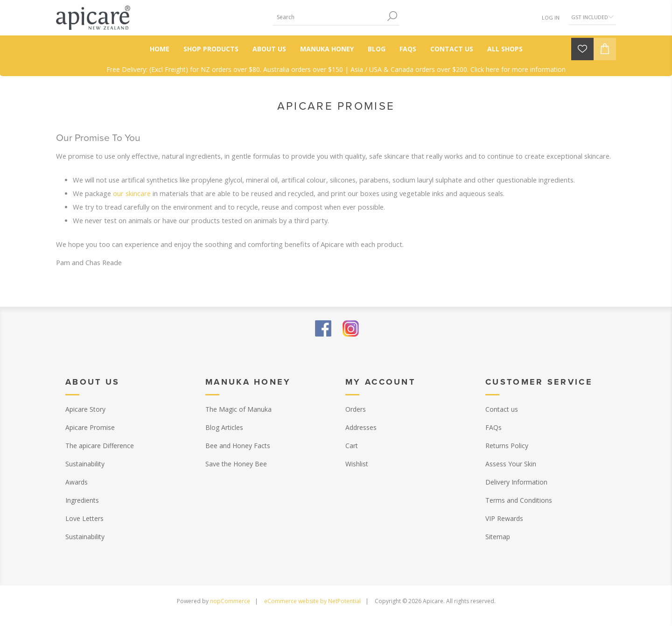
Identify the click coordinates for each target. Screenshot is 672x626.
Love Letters (84, 518)
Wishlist (357, 464)
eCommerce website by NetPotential (312, 601)
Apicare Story (85, 409)
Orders (356, 409)
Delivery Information (516, 482)
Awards (77, 482)
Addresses (361, 427)
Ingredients (82, 500)
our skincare (132, 193)
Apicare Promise (90, 427)
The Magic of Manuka (238, 409)
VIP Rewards (504, 518)
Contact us (502, 409)
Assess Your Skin (511, 464)
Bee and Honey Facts (238, 446)
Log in (551, 18)
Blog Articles (224, 427)
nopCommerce (230, 601)
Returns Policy (507, 446)
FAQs (493, 427)
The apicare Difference (100, 446)
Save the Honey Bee (236, 464)
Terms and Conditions (519, 500)
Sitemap (498, 537)
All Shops (505, 49)
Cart (352, 446)
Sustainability (85, 464)
